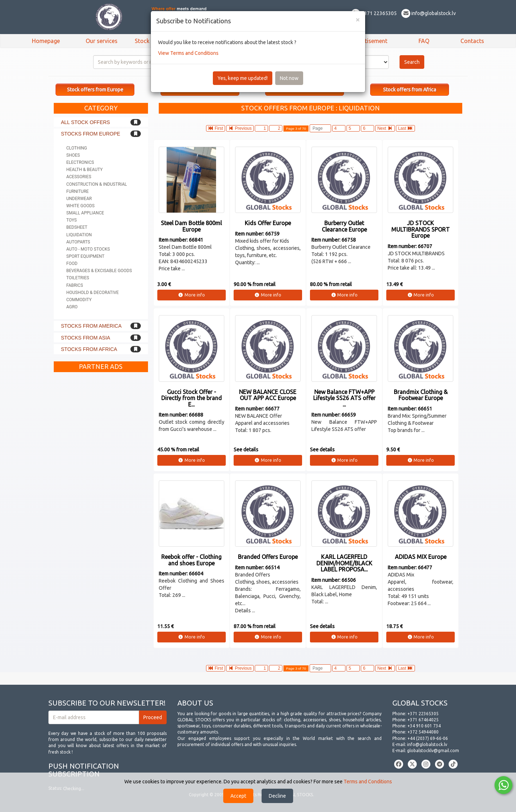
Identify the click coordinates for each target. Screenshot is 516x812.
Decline (277, 796)
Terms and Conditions (368, 782)
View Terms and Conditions (188, 53)
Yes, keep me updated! (243, 78)
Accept (238, 796)
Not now (289, 78)
